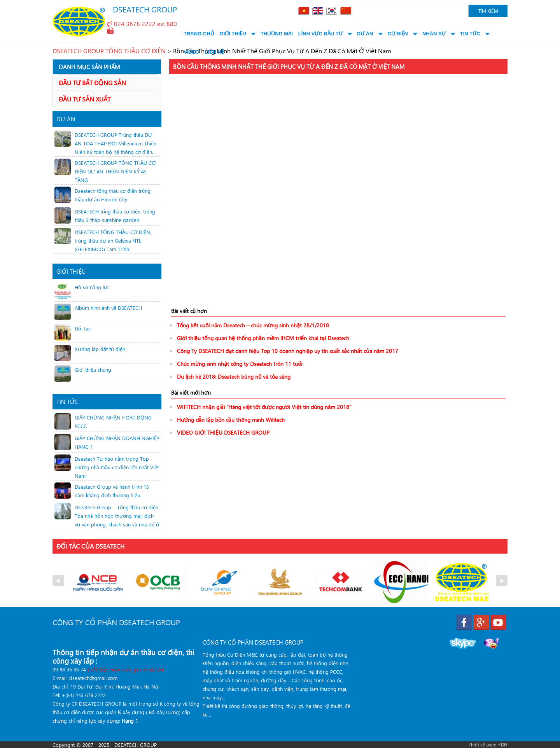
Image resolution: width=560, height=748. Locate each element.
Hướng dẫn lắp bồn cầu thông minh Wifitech (231, 420)
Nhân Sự (434, 34)
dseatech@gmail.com (93, 678)
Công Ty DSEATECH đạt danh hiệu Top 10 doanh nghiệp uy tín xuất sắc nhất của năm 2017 (288, 351)
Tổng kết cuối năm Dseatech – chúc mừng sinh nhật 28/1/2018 (253, 325)
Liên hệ (214, 52)
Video (191, 52)
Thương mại (277, 34)
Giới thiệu (233, 34)
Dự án (365, 34)
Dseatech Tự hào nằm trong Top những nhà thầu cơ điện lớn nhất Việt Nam (117, 467)
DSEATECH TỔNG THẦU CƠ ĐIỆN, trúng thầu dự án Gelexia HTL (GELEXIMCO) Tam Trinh (113, 240)
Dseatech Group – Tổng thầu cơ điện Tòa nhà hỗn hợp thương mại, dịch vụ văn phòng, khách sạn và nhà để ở (117, 516)
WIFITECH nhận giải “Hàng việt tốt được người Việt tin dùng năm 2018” (264, 407)
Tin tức (470, 34)
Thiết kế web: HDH (488, 745)
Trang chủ (199, 34)
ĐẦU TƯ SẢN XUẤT (85, 99)
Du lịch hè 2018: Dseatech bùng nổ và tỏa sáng (234, 377)
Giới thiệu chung (93, 370)
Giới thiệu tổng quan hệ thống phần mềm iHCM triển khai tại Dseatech (263, 338)
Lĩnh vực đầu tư (320, 34)
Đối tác (83, 328)
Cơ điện (398, 34)
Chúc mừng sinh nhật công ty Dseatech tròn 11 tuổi (240, 364)
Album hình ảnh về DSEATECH (108, 308)
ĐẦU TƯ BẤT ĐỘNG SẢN (92, 83)
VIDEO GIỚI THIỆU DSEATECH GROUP (223, 433)
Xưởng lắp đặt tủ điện (100, 349)
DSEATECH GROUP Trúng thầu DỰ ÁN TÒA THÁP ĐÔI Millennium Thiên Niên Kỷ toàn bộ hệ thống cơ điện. (115, 143)
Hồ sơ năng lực (92, 287)
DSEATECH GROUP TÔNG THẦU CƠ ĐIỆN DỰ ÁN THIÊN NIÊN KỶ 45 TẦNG (115, 171)
